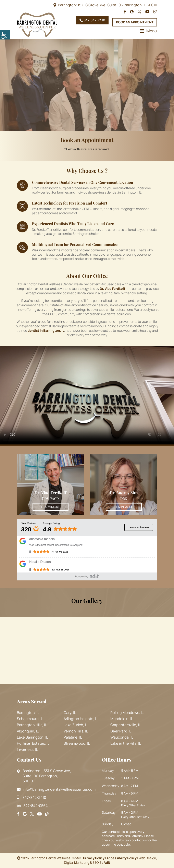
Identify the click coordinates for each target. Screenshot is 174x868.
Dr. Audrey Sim (124, 493)
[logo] (37, 25)
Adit (107, 863)
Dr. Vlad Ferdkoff (50, 493)
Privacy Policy (94, 858)
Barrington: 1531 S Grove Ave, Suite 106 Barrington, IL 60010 (44, 776)
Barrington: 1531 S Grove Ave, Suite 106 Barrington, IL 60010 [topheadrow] (108, 5)
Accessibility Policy (122, 858)
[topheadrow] (125, 12)
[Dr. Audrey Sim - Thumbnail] (124, 484)
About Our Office (87, 276)
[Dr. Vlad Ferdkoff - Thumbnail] (50, 484)
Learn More (51, 507)
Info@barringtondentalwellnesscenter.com (56, 789)
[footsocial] (18, 814)
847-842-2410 (92, 20)
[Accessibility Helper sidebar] (5, 35)
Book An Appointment (135, 22)
